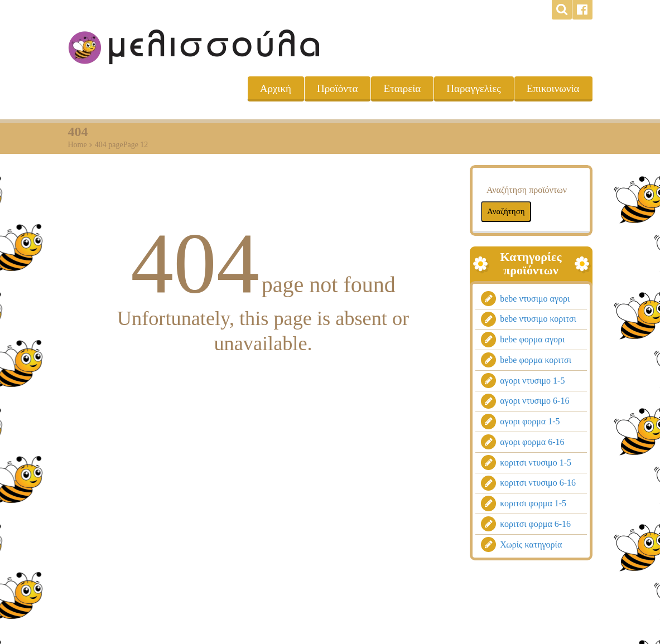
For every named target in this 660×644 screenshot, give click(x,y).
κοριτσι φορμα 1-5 (533, 504)
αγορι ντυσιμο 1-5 (532, 381)
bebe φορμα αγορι (532, 340)
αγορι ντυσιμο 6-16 (534, 401)
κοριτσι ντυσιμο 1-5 (536, 463)
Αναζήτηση (506, 211)
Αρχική (276, 88)
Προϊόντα (338, 88)
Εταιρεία (402, 88)
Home (78, 145)
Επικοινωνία (553, 88)
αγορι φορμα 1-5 (530, 422)
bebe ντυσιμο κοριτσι (538, 319)
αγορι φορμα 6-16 (532, 442)
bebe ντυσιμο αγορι (535, 299)
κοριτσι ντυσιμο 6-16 (538, 483)
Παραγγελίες (473, 88)
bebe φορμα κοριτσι (536, 360)
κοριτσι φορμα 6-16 (535, 524)
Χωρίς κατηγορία (531, 544)
